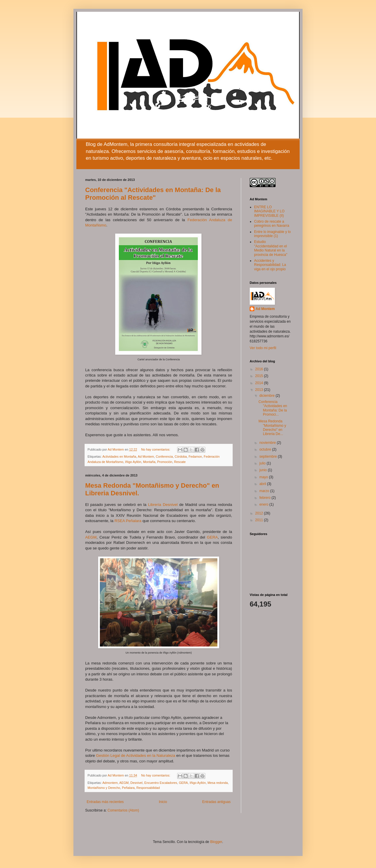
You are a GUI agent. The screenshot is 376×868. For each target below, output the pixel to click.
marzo (265, 491)
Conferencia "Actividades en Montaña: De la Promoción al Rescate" (153, 194)
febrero (265, 498)
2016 (260, 369)
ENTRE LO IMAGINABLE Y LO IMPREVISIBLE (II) (269, 211)
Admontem (110, 783)
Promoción (165, 462)
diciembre (267, 396)
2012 (260, 513)
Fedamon (195, 457)
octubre (266, 449)
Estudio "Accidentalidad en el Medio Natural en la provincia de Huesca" (271, 248)
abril (263, 484)
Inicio (163, 802)
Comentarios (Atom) (123, 810)
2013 (260, 390)
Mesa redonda (218, 783)
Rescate (180, 462)
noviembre (268, 443)
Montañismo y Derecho (104, 788)
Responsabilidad (148, 788)
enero (264, 504)
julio (263, 463)
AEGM (91, 537)
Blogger (216, 842)
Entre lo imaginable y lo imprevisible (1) (272, 234)
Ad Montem (146, 457)
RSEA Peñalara (128, 521)
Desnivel (136, 783)
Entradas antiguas (216, 802)
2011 (260, 520)
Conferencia (164, 457)
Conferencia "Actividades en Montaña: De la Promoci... (273, 408)
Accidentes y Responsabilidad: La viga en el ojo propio (270, 265)
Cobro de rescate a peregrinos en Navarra (272, 224)
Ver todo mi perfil (263, 348)
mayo (264, 477)
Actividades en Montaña (119, 457)
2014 (260, 383)
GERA (212, 537)
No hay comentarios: (156, 449)
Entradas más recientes (105, 802)
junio (264, 470)
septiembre (269, 457)
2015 (260, 376)
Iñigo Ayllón (133, 462)
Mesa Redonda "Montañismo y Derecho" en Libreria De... (272, 428)
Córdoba (181, 457)
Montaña (149, 462)
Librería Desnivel (163, 505)
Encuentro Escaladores (161, 783)
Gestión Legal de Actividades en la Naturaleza (136, 755)
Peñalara (128, 788)
